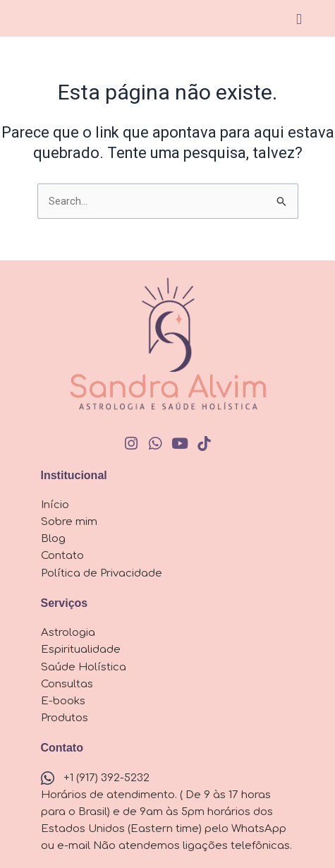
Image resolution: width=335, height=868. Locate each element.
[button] (299, 19)
